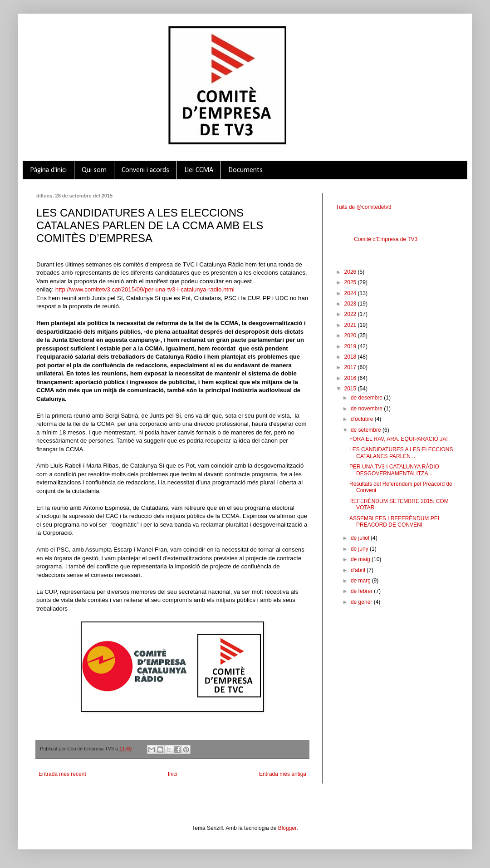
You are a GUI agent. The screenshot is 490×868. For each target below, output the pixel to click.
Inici (173, 774)
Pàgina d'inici (48, 170)
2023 (351, 304)
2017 (351, 367)
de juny (360, 549)
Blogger (287, 828)
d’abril (359, 570)
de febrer (362, 591)
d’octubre (363, 419)
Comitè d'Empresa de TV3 (386, 239)
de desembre (367, 398)
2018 (351, 357)
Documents (245, 170)
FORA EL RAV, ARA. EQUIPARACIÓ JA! (399, 439)
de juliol (361, 538)
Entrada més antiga (283, 774)
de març (361, 581)
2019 (351, 346)
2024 (351, 293)
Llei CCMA (199, 170)
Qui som (94, 170)
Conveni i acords (145, 170)
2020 (351, 335)
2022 (351, 314)
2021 (351, 325)
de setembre (367, 430)
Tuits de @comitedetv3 (363, 207)
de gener (362, 602)
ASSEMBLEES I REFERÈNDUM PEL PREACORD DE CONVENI (395, 522)
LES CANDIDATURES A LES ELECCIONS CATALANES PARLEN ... (401, 453)
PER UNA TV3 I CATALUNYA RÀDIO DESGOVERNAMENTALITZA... (394, 470)
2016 (351, 378)
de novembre (367, 409)
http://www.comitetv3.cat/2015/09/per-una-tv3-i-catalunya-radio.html (145, 289)
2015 (351, 389)
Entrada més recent (62, 774)
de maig (361, 559)
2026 (351, 272)
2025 (351, 282)
